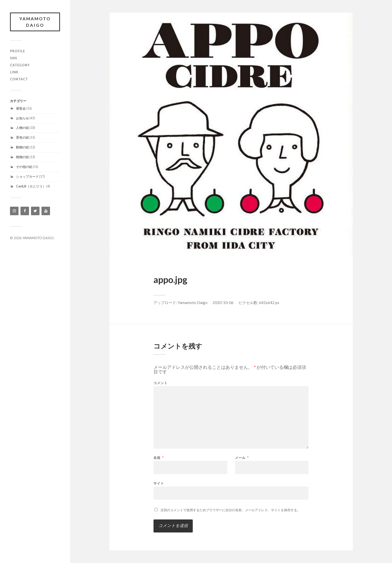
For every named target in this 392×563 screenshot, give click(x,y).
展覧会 (21, 108)
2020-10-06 (223, 303)
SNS (14, 58)
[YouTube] (46, 211)
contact (19, 79)
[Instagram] (14, 211)
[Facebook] (25, 211)
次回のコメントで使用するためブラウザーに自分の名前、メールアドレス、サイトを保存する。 (230, 510)
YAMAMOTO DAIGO (35, 22)
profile (17, 51)
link (14, 72)
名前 (159, 458)
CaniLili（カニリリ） (31, 186)
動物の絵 (22, 147)
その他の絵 (24, 167)
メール (242, 458)
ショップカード (27, 176)
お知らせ (22, 118)
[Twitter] (35, 211)
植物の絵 (22, 157)
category (20, 65)
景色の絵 (22, 137)
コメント (160, 383)
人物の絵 (22, 128)
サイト (159, 483)
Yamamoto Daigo (193, 303)
